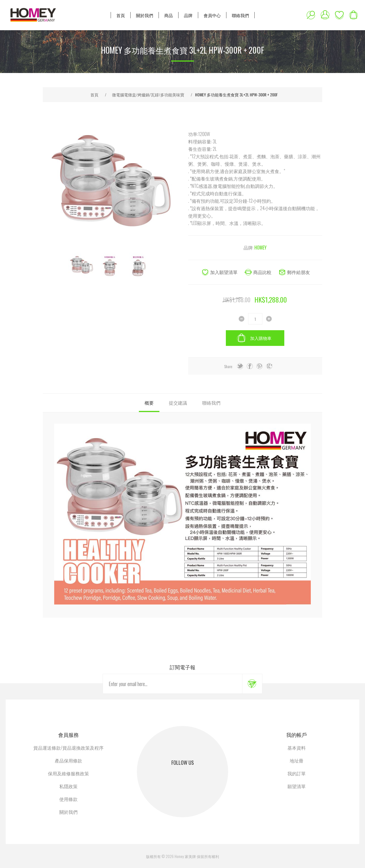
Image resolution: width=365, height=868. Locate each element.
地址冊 (297, 760)
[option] (81, 265)
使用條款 (68, 799)
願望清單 (339, 15)
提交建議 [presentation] (178, 403)
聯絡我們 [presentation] (211, 403)
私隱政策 (68, 786)
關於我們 (68, 812)
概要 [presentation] (149, 403)
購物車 (354, 15)
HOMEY (260, 248)
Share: (229, 366)
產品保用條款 (68, 760)
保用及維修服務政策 (68, 773)
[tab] (149, 403)
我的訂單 (297, 773)
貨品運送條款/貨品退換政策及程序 (68, 748)
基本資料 (297, 748)
